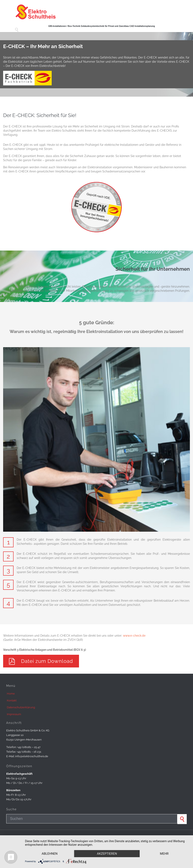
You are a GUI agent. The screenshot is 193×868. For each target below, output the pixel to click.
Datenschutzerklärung (21, 707)
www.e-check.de (134, 636)
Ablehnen (50, 854)
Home (11, 694)
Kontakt (12, 700)
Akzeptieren (107, 854)
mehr (164, 854)
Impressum (14, 714)
